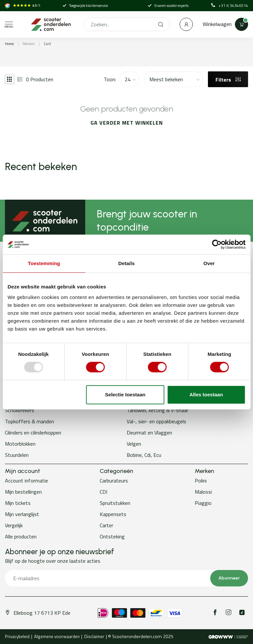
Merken (29, 44)
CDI (103, 492)
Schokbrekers (20, 410)
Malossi (203, 492)
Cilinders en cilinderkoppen (33, 433)
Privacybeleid (17, 636)
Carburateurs (114, 481)
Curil (47, 44)
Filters (228, 80)
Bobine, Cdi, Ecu (144, 455)
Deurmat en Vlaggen (149, 433)
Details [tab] (127, 263)
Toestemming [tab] (44, 263)
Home (9, 44)
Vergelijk (14, 525)
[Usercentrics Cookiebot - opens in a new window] (217, 244)
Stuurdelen (17, 455)
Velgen (134, 444)
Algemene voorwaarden (57, 636)
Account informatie (26, 481)
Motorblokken (20, 444)
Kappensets (113, 514)
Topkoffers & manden (29, 421)
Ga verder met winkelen (127, 123)
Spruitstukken (115, 503)
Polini (201, 481)
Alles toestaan (206, 395)
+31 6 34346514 (230, 6)
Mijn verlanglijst (22, 514)
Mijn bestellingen (23, 492)
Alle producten (21, 536)
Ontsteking (112, 536)
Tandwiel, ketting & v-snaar (157, 410)
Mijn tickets (18, 503)
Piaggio (203, 503)
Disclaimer (94, 636)
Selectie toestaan (125, 395)
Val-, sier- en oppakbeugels (156, 421)
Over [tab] (209, 263)
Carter (106, 525)
